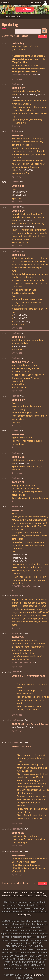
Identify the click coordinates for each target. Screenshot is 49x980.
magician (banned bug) (23, 227)
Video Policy (41, 896)
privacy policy (24, 915)
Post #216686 (20, 195)
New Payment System (23, 727)
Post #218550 (23, 463)
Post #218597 (20, 561)
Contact (25, 893)
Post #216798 (20, 318)
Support (15, 893)
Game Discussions (12, 17)
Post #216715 (25, 220)
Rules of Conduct (25, 896)
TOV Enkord (35, 975)
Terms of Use (8, 896)
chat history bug (22, 321)
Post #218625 (20, 555)
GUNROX (5, 3)
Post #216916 (20, 346)
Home (7, 893)
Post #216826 (21, 315)
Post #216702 (20, 192)
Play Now (24, 9)
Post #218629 (20, 558)
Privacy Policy (37, 893)
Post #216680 (26, 170)
